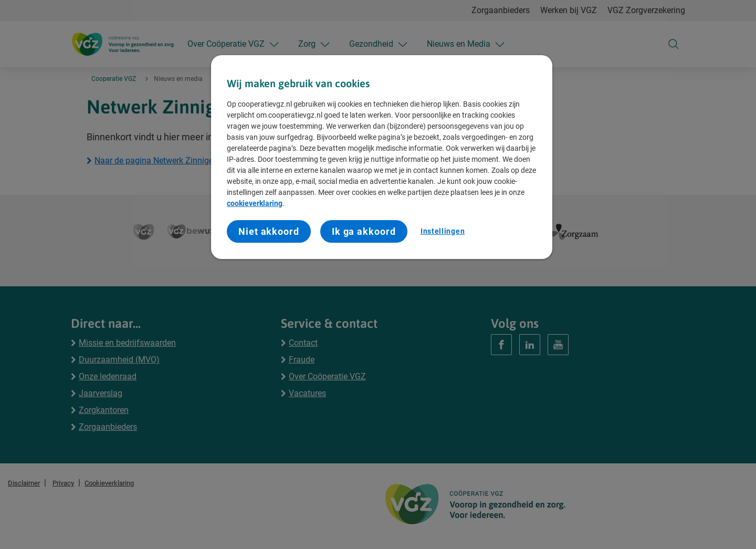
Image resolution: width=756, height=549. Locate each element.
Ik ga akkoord (364, 231)
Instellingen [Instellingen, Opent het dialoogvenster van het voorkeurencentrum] (443, 231)
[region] (382, 157)
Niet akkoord (269, 231)
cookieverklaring (255, 203)
